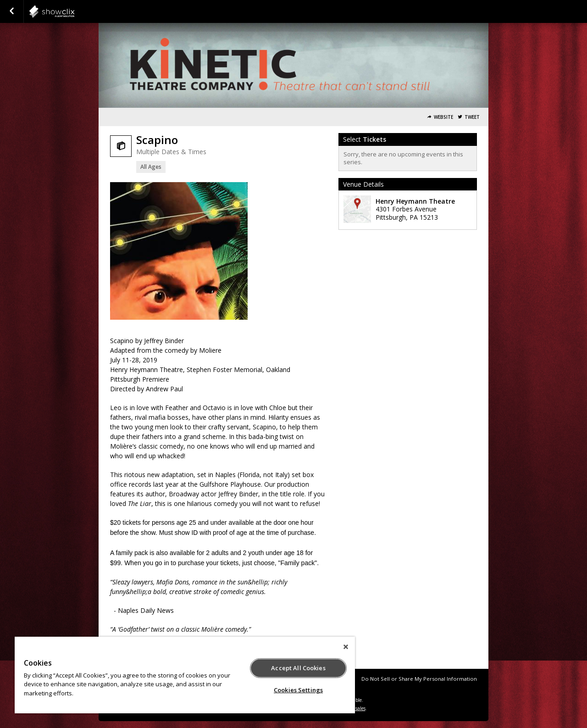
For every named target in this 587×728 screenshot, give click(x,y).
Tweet (472, 117)
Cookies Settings (298, 690)
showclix (74, 11)
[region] (185, 675)
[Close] (346, 647)
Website (443, 117)
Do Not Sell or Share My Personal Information (419, 679)
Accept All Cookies (298, 668)
